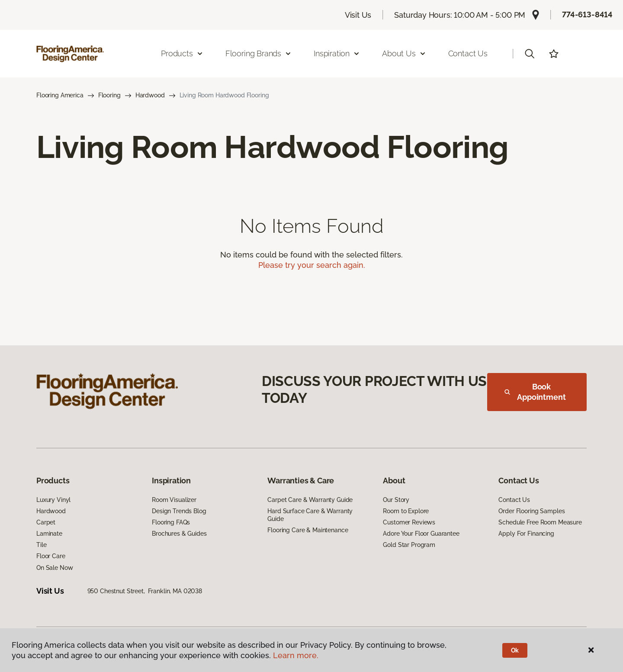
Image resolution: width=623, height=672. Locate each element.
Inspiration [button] (337, 53)
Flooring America (60, 95)
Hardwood (150, 95)
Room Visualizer (174, 500)
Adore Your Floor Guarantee (421, 534)
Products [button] (182, 53)
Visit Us (358, 15)
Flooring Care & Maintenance (308, 530)
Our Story (396, 500)
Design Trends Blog (179, 511)
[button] (530, 54)
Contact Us (468, 53)
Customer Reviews (409, 522)
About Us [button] (404, 53)
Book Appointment (535, 392)
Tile (41, 545)
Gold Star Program (409, 545)
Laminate (49, 534)
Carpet (46, 522)
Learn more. (296, 655)
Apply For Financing (526, 534)
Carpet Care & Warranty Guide (310, 500)
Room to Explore (406, 511)
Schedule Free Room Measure (540, 522)
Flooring (109, 95)
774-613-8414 (587, 14)
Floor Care (51, 556)
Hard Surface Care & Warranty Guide (310, 515)
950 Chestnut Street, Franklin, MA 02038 (145, 591)
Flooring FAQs (171, 522)
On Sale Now (55, 568)
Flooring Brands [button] (259, 53)
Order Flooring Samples (531, 511)
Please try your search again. (312, 265)
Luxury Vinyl (53, 500)
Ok (515, 650)
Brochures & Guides (179, 534)
